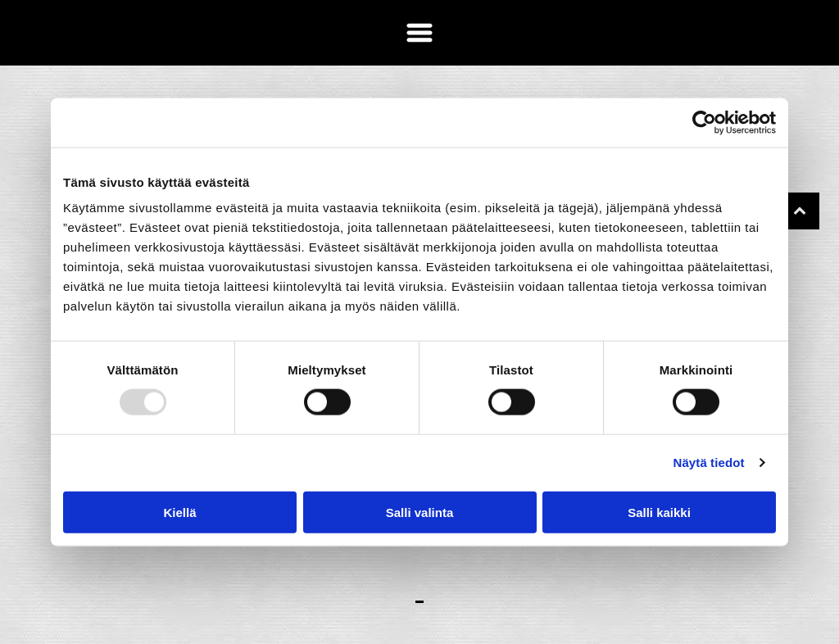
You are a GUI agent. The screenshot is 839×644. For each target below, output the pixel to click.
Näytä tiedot (709, 463)
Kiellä (179, 512)
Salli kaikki (659, 512)
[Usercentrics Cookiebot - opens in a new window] (704, 123)
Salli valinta (420, 512)
